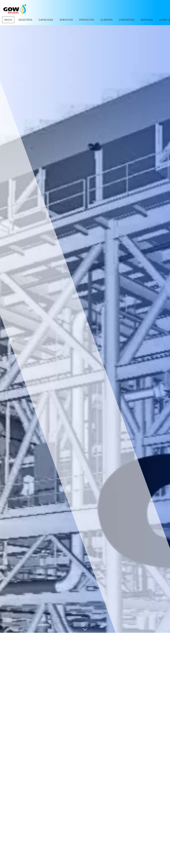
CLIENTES (107, 20)
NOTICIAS (147, 20)
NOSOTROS (25, 20)
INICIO (8, 20)
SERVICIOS (66, 20)
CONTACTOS (127, 20)
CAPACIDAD (46, 20)
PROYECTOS (87, 20)
